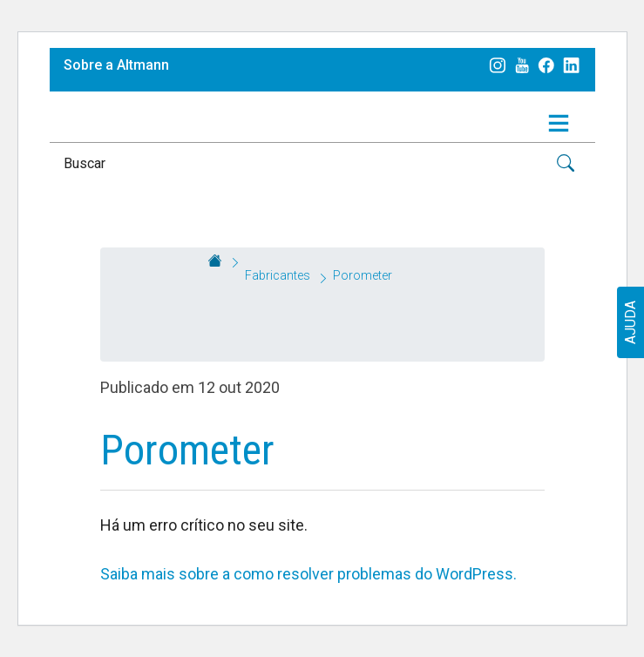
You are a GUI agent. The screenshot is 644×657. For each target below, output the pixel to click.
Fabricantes (278, 275)
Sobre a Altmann (116, 65)
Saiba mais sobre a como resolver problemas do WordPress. (308, 574)
